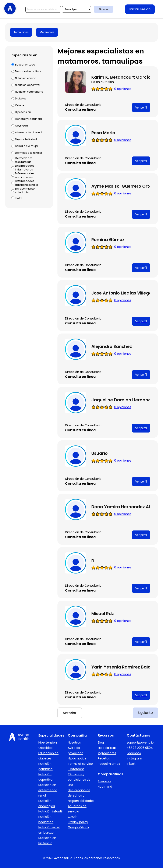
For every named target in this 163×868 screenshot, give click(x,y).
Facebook (134, 753)
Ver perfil (141, 107)
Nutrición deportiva (27, 85)
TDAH (18, 198)
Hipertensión (23, 112)
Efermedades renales (29, 153)
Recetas (104, 758)
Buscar (104, 9)
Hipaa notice (77, 758)
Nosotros (74, 742)
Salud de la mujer (27, 146)
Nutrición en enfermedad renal (48, 790)
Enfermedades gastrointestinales (27, 183)
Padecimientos (109, 764)
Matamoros (47, 32)
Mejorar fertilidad (26, 139)
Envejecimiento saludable (25, 190)
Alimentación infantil (29, 132)
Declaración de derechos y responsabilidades (81, 795)
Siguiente (145, 713)
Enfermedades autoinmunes (25, 175)
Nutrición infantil (50, 811)
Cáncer (20, 105)
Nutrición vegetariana (29, 92)
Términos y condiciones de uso (79, 780)
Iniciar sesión (140, 9)
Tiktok (131, 764)
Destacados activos (28, 71)
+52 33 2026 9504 (140, 748)
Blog (101, 742)
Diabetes (21, 98)
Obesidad (22, 126)
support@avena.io (140, 742)
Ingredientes (107, 753)
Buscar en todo (25, 65)
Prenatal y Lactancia (28, 119)
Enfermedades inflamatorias (25, 168)
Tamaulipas (21, 32)
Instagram (134, 758)
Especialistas (107, 748)
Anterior (70, 713)
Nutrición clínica (26, 78)
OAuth (73, 817)
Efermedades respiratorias (24, 160)
